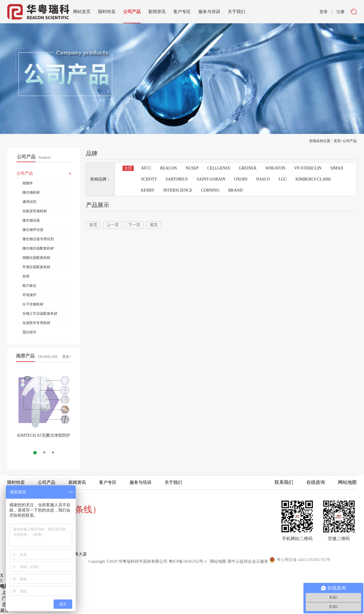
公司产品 (350, 141)
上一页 (113, 225)
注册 (340, 12)
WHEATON (275, 168)
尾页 (154, 225)
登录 (324, 12)
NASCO (263, 179)
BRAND (235, 190)
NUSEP (192, 168)
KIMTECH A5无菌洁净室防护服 (44, 438)
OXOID (241, 179)
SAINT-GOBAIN (211, 179)
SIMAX (337, 168)
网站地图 (217, 561)
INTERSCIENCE (178, 190)
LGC (283, 179)
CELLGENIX (219, 168)
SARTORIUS (177, 179)
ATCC (146, 168)
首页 (93, 225)
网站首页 (82, 12)
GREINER (248, 168)
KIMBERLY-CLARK (313, 179)
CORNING (210, 190)
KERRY (148, 190)
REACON (169, 168)
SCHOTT (149, 179)
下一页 (134, 225)
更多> (67, 357)
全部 (128, 168)
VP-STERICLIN (308, 168)
